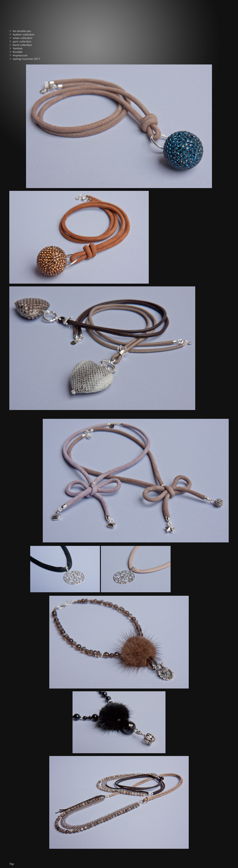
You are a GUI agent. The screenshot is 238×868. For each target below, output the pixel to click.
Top (12, 864)
